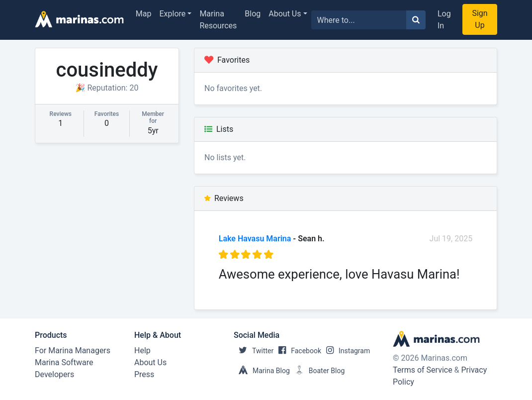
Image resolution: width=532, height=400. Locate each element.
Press (144, 374)
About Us (285, 14)
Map (144, 14)
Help (142, 350)
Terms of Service (423, 370)
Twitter (254, 351)
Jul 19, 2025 (451, 239)
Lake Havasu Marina (255, 239)
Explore (173, 14)
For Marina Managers (73, 350)
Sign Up (480, 19)
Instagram (346, 351)
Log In (444, 20)
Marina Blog (262, 371)
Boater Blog (317, 371)
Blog (253, 14)
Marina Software (64, 362)
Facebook (297, 351)
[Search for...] (359, 20)
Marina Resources (218, 20)
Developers (54, 374)
